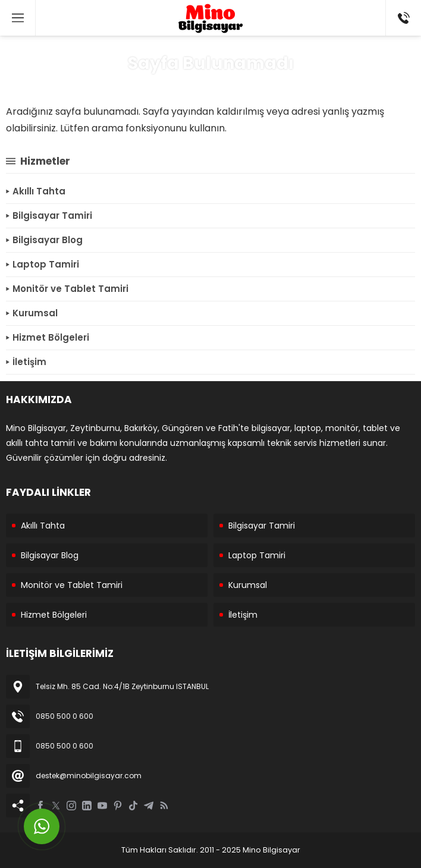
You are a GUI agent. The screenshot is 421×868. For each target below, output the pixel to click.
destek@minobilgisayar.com (89, 776)
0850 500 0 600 (65, 716)
